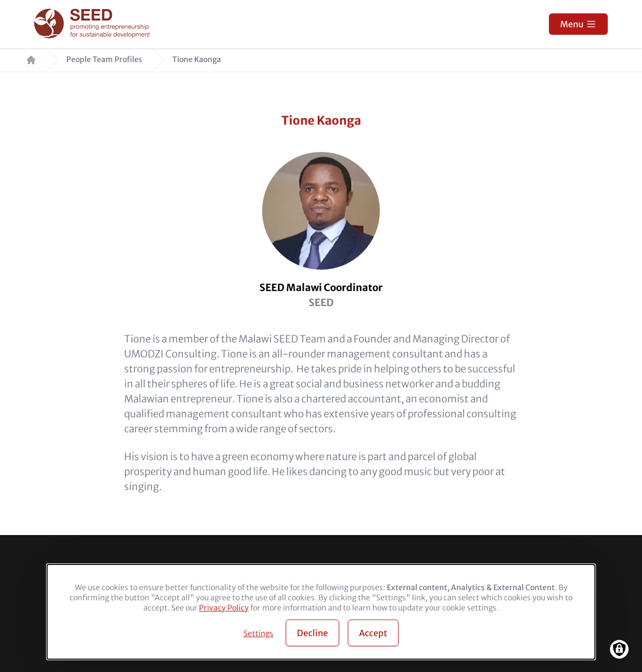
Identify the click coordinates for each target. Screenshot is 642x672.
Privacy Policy (224, 608)
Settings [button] (258, 633)
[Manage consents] (619, 649)
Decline (312, 633)
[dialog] (321, 612)
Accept (373, 633)
